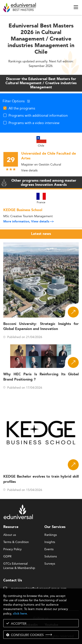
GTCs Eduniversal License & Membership (19, 564)
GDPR (7, 557)
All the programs (22, 108)
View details (29, 170)
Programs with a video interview (34, 123)
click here (20, 614)
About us (10, 535)
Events (49, 549)
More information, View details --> (29, 222)
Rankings (51, 535)
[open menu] (76, 7)
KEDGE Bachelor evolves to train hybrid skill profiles (41, 479)
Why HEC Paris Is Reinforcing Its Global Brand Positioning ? (41, 377)
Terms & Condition (16, 542)
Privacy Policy (12, 549)
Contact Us (13, 580)
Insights (50, 542)
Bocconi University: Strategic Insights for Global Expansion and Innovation (41, 326)
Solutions (51, 557)
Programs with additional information (38, 115)
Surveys (50, 564)
